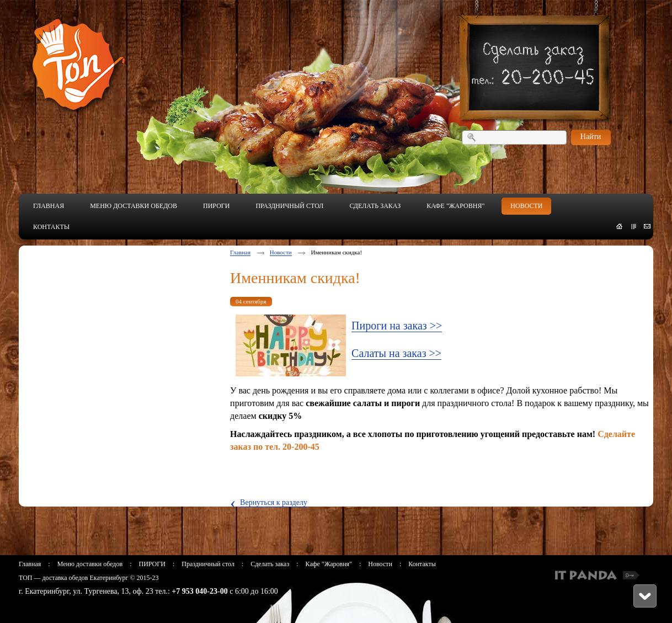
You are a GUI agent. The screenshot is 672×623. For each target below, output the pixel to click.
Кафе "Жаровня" (329, 564)
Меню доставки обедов (90, 564)
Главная (240, 252)
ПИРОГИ (152, 564)
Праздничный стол (208, 564)
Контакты (422, 564)
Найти (591, 137)
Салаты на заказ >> (396, 353)
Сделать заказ (270, 564)
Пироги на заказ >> (397, 326)
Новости (281, 252)
